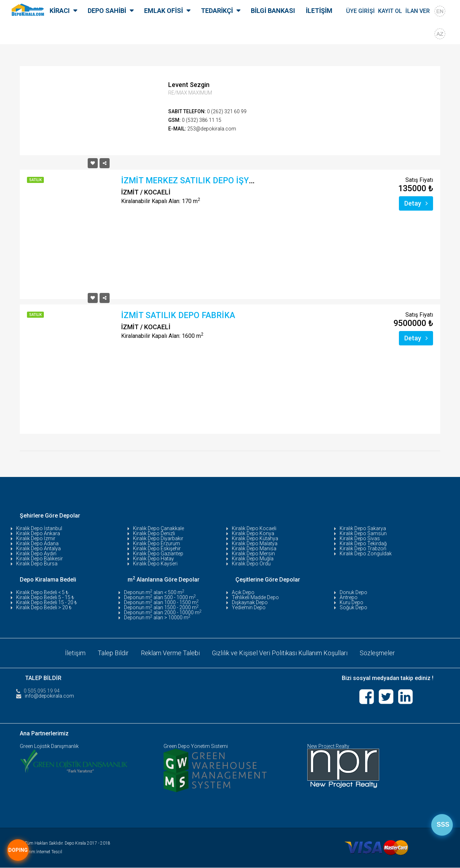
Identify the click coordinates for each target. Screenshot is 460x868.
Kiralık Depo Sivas (360, 538)
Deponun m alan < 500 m (154, 592)
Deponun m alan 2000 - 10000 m (163, 612)
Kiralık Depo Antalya (38, 548)
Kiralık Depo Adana (37, 543)
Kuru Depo (351, 602)
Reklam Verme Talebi (170, 653)
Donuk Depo (353, 592)
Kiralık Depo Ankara (38, 533)
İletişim (75, 653)
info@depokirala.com (49, 696)
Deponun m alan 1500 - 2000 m (161, 607)
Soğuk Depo (353, 607)
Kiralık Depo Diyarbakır (158, 538)
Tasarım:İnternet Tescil (41, 852)
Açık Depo (243, 592)
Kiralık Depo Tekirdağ (363, 543)
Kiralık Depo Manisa (254, 548)
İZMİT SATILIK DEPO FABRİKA (178, 315)
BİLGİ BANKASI (273, 11)
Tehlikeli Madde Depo (255, 597)
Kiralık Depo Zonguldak (366, 554)
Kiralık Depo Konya (253, 533)
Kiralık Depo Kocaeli (254, 528)
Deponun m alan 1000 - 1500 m (161, 602)
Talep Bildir (113, 653)
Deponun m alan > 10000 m (157, 617)
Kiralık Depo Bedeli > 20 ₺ (44, 607)
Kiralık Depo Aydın (36, 554)
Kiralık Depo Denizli (154, 533)
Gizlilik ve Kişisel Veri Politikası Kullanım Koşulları (280, 653)
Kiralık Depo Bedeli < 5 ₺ (42, 592)
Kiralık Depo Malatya (255, 543)
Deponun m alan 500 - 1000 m (160, 597)
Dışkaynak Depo (250, 602)
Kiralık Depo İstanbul (39, 528)
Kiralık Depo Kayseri (155, 564)
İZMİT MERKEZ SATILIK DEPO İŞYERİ (191, 181)
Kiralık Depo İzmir (36, 538)
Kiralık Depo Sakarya (363, 528)
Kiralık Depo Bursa (37, 564)
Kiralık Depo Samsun (363, 533)
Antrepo (349, 597)
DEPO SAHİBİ (107, 11)
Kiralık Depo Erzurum (157, 543)
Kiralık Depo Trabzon (363, 548)
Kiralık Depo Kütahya (255, 538)
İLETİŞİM (319, 11)
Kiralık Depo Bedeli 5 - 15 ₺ (45, 597)
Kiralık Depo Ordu (251, 564)
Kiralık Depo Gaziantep (158, 554)
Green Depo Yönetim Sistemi (196, 747)
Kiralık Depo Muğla (253, 559)
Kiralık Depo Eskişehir (157, 548)
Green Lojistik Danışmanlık (49, 747)
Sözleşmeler (378, 653)
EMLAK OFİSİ (164, 11)
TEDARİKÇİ (217, 11)
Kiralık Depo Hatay (153, 559)
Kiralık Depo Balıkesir (40, 559)
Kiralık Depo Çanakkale (158, 528)
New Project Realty (328, 747)
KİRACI (60, 11)
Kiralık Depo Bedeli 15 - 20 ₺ (47, 602)
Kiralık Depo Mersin (253, 554)
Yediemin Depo (249, 607)
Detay (416, 203)
